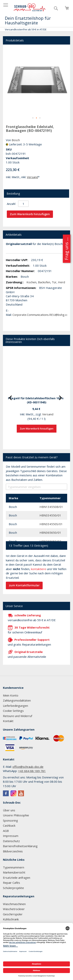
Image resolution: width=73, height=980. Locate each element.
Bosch (16, 140)
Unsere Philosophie (16, 815)
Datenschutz (11, 841)
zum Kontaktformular (24, 585)
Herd (62, 282)
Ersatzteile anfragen (17, 878)
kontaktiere (39, 569)
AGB (6, 831)
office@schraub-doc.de (28, 767)
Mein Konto (11, 695)
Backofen (44, 282)
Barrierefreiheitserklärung (20, 846)
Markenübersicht (14, 872)
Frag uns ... (66, 249)
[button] (14, 81)
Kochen (31, 282)
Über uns (9, 810)
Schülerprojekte (13, 888)
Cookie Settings (13, 711)
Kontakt (8, 721)
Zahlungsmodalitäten (17, 700)
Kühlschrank (11, 919)
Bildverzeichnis (13, 851)
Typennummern (14, 867)
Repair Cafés (11, 883)
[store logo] (30, 7)
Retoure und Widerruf (18, 716)
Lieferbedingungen (15, 706)
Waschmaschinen (14, 904)
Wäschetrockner (14, 909)
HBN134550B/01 (51, 507)
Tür (54, 282)
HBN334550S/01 (51, 524)
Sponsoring (10, 820)
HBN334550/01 (50, 515)
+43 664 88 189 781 (32, 771)
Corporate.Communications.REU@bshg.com (42, 315)
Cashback (9, 825)
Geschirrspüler (13, 914)
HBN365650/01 (50, 533)
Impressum (11, 836)
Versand (32, 177)
